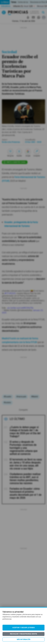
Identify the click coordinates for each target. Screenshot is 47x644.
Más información (24, 639)
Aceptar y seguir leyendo (23, 628)
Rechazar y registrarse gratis (23, 634)
